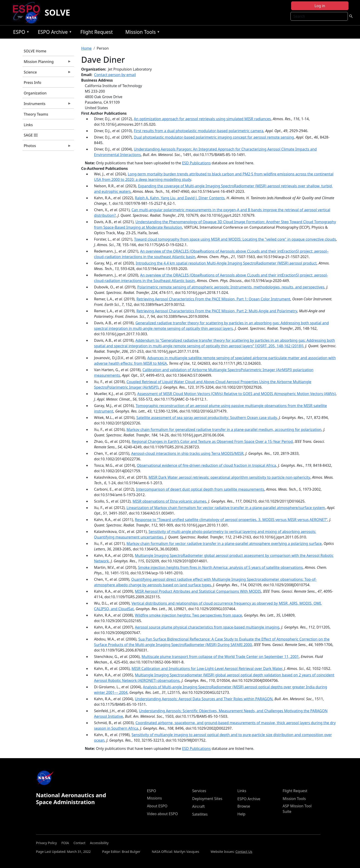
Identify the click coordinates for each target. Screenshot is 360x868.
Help (241, 814)
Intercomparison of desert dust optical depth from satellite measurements (200, 489)
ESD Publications (196, 163)
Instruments (47, 105)
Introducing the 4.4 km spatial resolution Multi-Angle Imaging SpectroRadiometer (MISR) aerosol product (226, 263)
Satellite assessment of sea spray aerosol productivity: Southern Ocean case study (207, 418)
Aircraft (198, 806)
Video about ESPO (162, 814)
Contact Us (244, 852)
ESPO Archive (54, 33)
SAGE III (31, 135)
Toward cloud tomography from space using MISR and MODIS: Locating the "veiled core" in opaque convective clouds (235, 239)
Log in (320, 6)
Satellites (200, 814)
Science (47, 73)
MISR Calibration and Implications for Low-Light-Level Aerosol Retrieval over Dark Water (207, 669)
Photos (47, 147)
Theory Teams (36, 114)
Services (199, 791)
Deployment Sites (207, 799)
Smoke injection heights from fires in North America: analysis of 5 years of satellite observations (220, 567)
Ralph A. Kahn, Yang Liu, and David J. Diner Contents (180, 198)
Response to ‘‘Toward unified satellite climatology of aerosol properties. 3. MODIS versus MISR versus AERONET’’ (231, 520)
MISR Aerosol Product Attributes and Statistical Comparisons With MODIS (198, 591)
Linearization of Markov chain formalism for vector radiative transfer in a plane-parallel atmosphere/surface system (226, 508)
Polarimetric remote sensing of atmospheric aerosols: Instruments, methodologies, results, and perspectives (231, 287)
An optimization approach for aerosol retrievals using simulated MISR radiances (202, 119)
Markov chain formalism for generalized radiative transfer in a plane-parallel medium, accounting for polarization (224, 430)
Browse (244, 806)
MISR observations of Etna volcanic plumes (169, 501)
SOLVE (57, 13)
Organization (35, 93)
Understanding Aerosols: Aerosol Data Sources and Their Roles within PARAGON (204, 699)
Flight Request (97, 32)
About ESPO (157, 806)
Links (28, 125)
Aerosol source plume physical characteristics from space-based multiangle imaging (207, 627)
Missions (154, 798)
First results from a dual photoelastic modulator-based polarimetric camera (199, 131)
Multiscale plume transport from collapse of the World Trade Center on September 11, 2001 (220, 657)
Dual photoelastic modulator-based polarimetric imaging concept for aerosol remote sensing (214, 137)
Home (87, 48)
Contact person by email (115, 75)
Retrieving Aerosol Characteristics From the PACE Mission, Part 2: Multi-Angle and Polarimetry (217, 311)
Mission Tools (142, 33)
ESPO (20, 33)
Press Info (32, 83)
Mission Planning (47, 63)
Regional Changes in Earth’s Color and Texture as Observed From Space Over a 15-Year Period (212, 441)
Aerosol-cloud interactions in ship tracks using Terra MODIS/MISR (187, 453)
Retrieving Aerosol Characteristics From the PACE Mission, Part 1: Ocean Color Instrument (213, 299)
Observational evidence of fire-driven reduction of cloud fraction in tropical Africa (206, 465)
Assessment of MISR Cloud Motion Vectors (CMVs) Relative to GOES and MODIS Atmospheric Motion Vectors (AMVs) (236, 394)
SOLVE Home (35, 51)
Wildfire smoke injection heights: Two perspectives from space (189, 615)
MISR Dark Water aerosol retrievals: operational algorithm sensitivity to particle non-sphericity (229, 477)
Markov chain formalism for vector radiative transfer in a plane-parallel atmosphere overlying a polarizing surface (224, 544)
